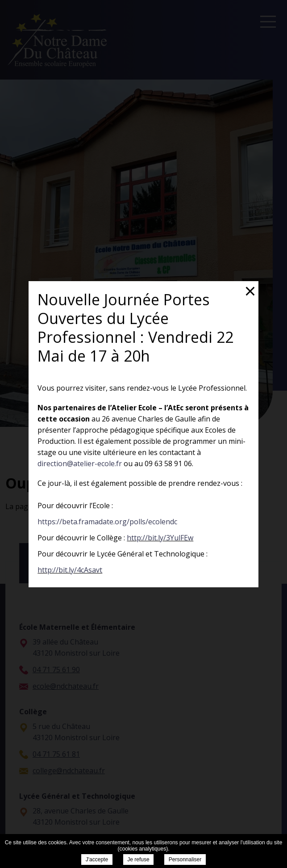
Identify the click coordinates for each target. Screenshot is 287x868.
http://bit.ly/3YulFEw (160, 538)
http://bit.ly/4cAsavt (70, 570)
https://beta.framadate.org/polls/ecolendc (107, 522)
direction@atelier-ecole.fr (80, 463)
